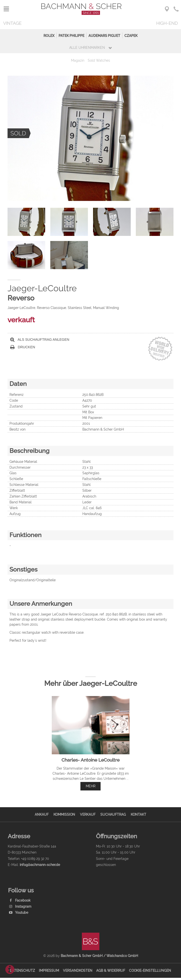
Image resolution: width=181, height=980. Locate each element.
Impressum (49, 970)
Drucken (23, 347)
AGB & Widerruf (111, 970)
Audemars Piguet (104, 36)
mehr (91, 786)
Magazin (78, 60)
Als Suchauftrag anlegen (40, 340)
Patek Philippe (71, 36)
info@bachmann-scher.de (40, 865)
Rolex (49, 36)
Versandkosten (78, 970)
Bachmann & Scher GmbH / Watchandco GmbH (99, 956)
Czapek (131, 36)
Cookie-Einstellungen (150, 970)
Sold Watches (99, 60)
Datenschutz (22, 970)
